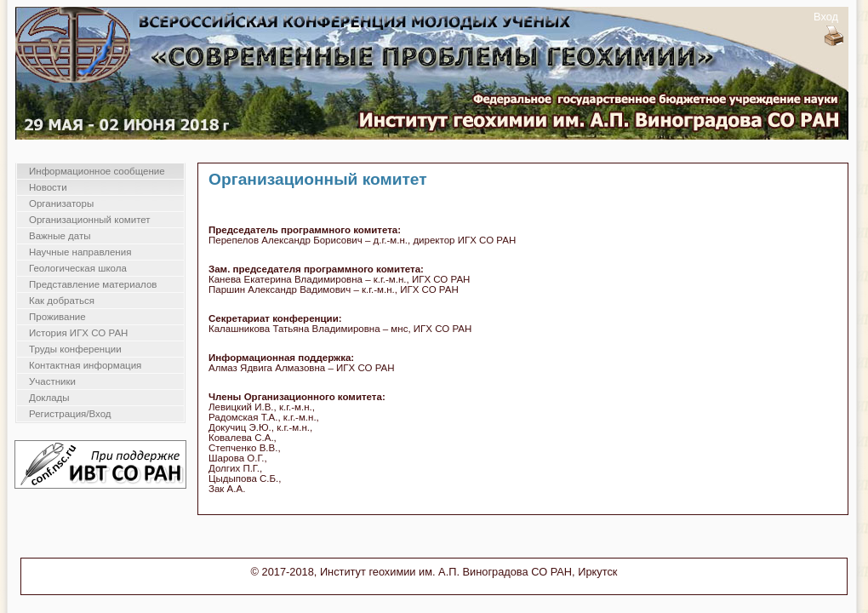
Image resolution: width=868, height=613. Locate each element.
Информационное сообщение (97, 171)
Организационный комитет (90, 220)
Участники (52, 381)
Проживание (57, 317)
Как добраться (62, 301)
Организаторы (61, 203)
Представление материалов (93, 284)
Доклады (49, 398)
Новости (48, 187)
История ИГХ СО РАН (78, 333)
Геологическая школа (78, 268)
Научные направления (80, 252)
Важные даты (60, 236)
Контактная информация (85, 365)
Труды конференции (75, 349)
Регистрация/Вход (70, 414)
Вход (826, 17)
